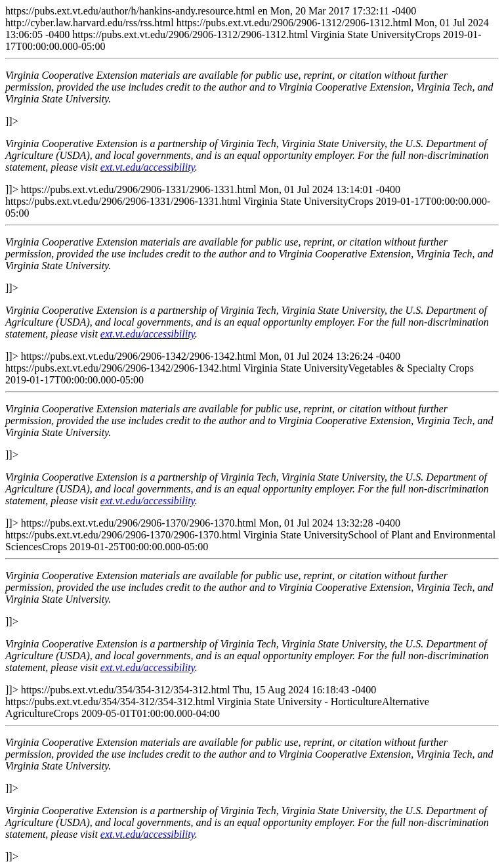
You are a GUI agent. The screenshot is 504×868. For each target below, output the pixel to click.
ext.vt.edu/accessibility (148, 167)
